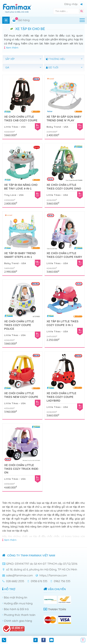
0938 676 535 (39, 581)
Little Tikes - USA (15, 127)
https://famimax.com (53, 575)
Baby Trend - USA (58, 127)
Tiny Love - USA (14, 195)
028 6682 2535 (15, 581)
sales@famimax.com (19, 575)
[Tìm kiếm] (64, 11)
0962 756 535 (62, 581)
